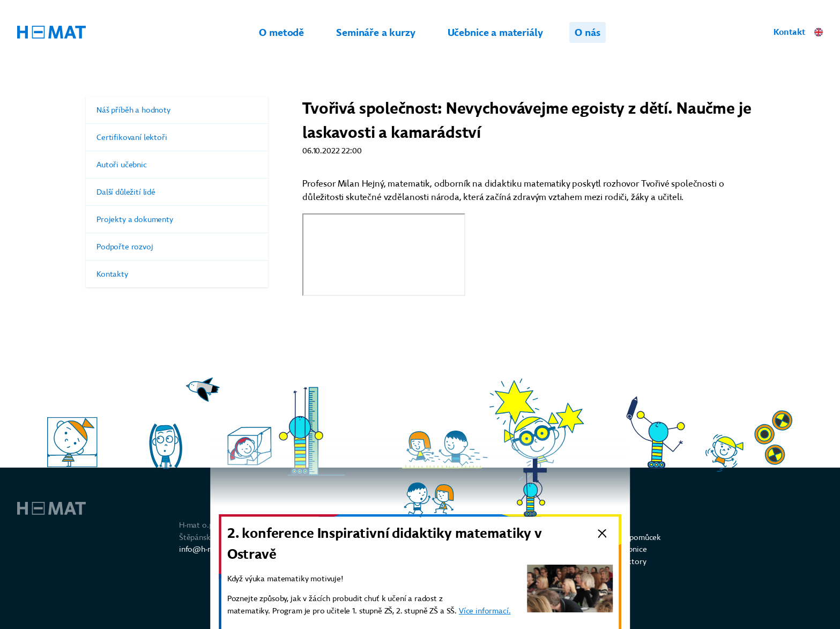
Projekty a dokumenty (177, 219)
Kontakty (177, 274)
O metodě (281, 32)
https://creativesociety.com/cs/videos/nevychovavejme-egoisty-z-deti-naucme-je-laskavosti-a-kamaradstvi (384, 255)
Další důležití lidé (177, 192)
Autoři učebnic (177, 165)
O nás (587, 32)
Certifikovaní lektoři (177, 137)
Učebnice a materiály (495, 32)
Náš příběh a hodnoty (177, 110)
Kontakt (790, 32)
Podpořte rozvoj (177, 247)
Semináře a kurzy (376, 32)
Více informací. (485, 611)
